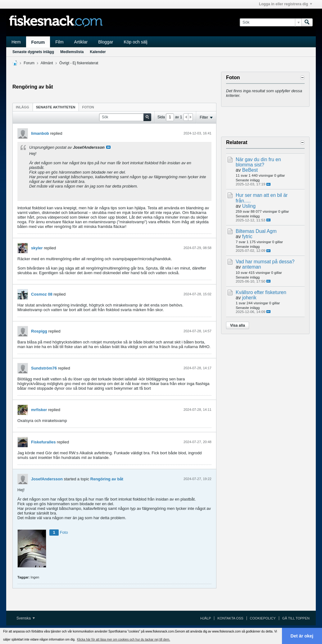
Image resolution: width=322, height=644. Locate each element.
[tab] (23, 107)
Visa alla (238, 325)
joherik (249, 298)
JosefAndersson (47, 479)
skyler (37, 248)
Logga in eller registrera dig (286, 4)
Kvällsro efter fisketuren (261, 292)
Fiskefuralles (43, 442)
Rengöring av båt (107, 479)
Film (59, 42)
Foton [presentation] (88, 107)
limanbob (40, 133)
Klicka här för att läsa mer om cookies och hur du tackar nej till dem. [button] (124, 639)
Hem (16, 42)
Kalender (98, 52)
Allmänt (47, 63)
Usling (249, 206)
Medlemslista (72, 52)
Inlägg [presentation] (23, 107)
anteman (252, 267)
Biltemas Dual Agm (256, 231)
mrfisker (39, 410)
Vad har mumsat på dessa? (265, 262)
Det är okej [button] (302, 636)
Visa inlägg (108, 147)
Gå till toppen (296, 618)
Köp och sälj (135, 42)
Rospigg (39, 331)
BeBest (250, 170)
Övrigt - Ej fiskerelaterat (79, 63)
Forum (38, 42)
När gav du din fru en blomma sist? (258, 162)
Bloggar (106, 42)
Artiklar (81, 42)
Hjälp (206, 618)
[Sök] (271, 22)
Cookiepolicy (263, 618)
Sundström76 (44, 368)
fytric (247, 236)
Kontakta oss (230, 618)
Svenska (26, 618)
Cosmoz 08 (42, 294)
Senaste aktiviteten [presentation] (56, 107)
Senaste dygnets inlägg (33, 52)
